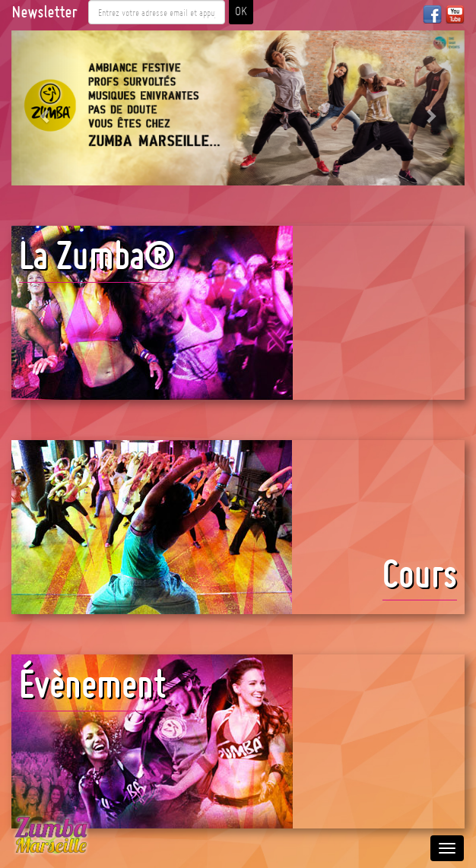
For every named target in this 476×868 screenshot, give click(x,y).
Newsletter (44, 12)
